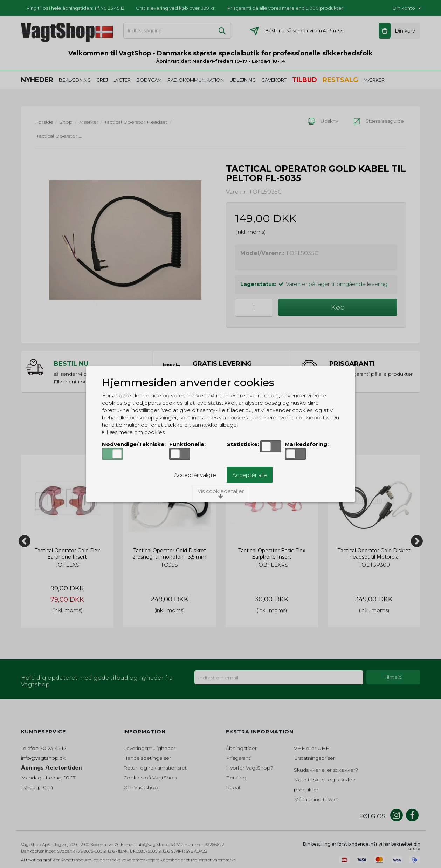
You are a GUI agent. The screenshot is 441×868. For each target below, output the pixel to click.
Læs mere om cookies (133, 432)
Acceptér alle (250, 475)
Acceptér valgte (195, 475)
